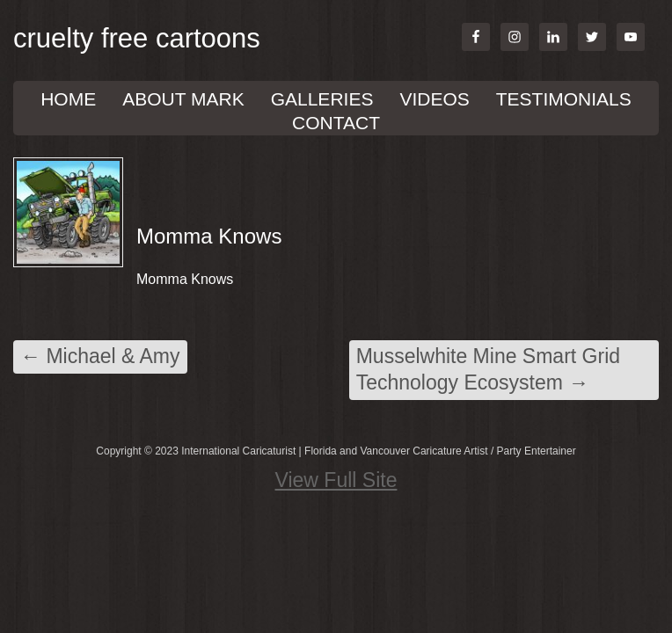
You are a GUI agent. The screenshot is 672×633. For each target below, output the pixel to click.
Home (68, 99)
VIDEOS (434, 99)
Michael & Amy (100, 356)
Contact (336, 123)
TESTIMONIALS (564, 99)
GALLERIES (322, 99)
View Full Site (336, 480)
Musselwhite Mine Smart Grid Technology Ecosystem (488, 369)
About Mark (183, 99)
